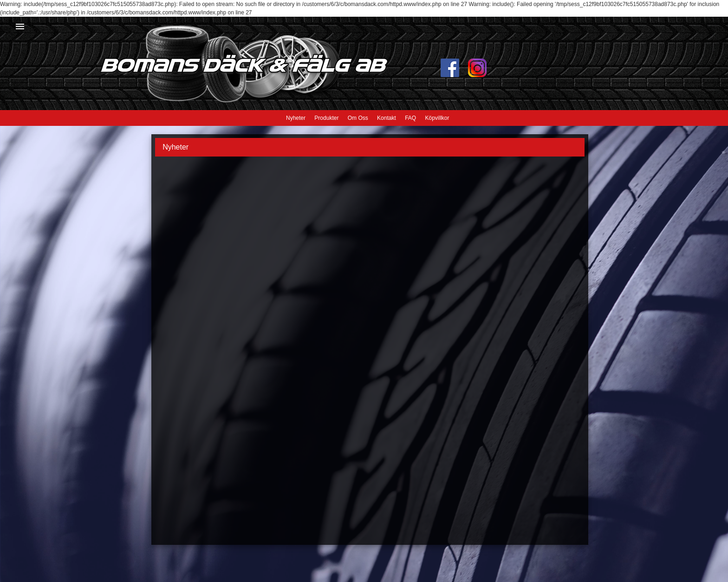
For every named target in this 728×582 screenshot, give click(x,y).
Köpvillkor (437, 118)
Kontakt (387, 118)
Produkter (326, 118)
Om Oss (358, 118)
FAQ (410, 118)
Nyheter (296, 118)
